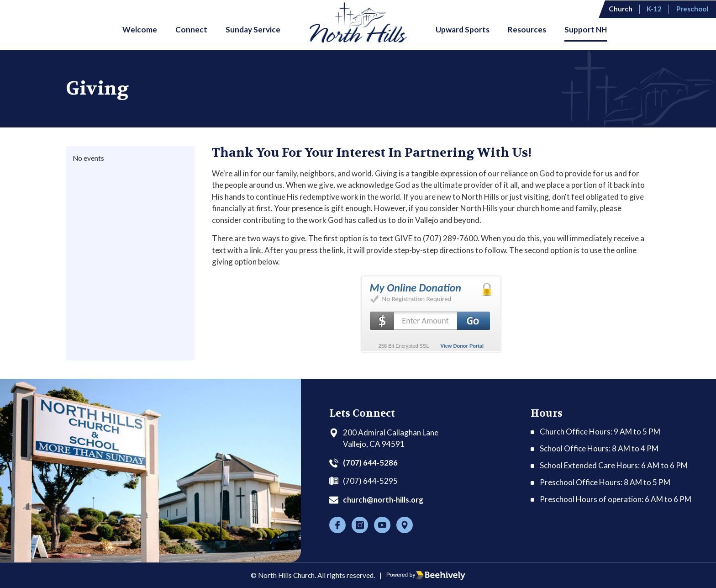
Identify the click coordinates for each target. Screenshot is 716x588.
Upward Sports (463, 29)
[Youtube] (382, 525)
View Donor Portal (462, 346)
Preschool (693, 9)
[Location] (405, 525)
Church (622, 9)
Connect (191, 29)
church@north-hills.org (385, 500)
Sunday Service (253, 29)
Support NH (586, 29)
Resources (527, 29)
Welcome (140, 29)
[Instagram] (360, 525)
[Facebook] (337, 525)
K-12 (655, 9)
